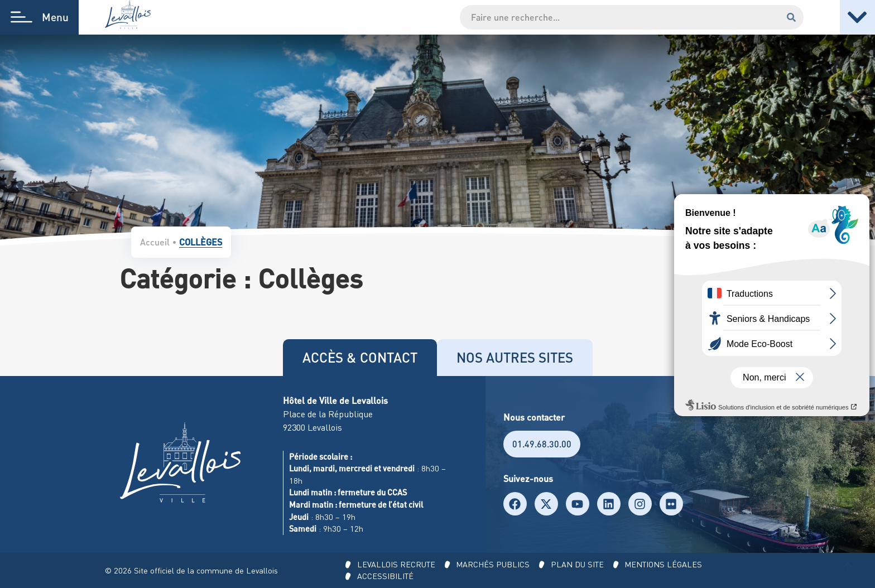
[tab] (360, 358)
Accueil (155, 242)
